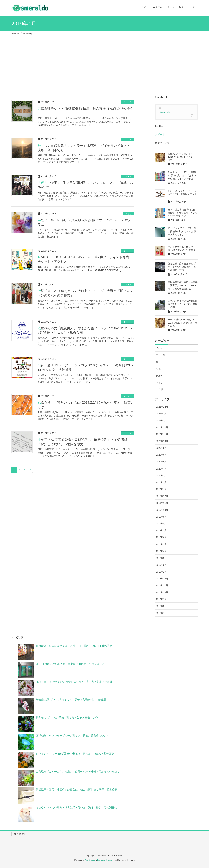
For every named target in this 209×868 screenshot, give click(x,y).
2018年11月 (162, 585)
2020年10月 (162, 441)
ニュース (127, 102)
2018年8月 (161, 606)
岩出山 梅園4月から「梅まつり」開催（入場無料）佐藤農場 (71, 700)
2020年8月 (161, 448)
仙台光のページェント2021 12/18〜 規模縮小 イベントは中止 (182, 157)
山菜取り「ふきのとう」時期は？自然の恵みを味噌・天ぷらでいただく (78, 772)
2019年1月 (161, 572)
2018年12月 (162, 579)
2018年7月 (161, 613)
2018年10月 (162, 592)
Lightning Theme (105, 860)
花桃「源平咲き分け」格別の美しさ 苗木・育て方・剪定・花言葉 (74, 682)
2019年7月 (161, 530)
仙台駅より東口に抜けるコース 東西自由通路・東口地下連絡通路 (74, 646)
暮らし (128, 214)
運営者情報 (20, 834)
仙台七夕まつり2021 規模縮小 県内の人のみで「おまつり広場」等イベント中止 (182, 175)
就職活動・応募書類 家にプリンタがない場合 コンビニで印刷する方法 (182, 267)
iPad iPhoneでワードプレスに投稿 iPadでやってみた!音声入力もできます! (182, 231)
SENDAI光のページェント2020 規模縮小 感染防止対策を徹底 (182, 323)
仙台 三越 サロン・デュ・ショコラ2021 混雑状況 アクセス (182, 194)
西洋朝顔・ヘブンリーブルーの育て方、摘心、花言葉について (72, 736)
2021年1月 (161, 421)
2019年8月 (161, 524)
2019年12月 (162, 496)
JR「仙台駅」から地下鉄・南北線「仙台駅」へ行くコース (70, 664)
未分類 (159, 389)
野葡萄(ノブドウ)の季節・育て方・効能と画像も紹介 (67, 718)
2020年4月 (161, 469)
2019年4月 (161, 551)
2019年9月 (161, 517)
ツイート (160, 134)
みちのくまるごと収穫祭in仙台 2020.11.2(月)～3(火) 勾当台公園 (183, 304)
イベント (127, 251)
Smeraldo (164, 112)
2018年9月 (161, 599)
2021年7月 (161, 414)
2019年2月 (161, 565)
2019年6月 (161, 537)
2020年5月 (161, 462)
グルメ (159, 376)
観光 (158, 369)
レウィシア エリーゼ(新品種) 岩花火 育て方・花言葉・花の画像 (75, 754)
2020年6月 (161, 455)
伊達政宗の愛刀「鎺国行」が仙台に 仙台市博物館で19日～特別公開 (77, 790)
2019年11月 (162, 503)
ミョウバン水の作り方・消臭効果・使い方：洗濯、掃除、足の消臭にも (78, 807)
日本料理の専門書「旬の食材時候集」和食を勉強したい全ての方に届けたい (183, 213)
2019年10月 (162, 510)
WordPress (90, 860)
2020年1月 (161, 489)
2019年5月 (161, 544)
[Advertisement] (104, 61)
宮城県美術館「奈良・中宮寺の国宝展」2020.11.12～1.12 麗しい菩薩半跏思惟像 (183, 285)
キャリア (161, 382)
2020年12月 (162, 427)
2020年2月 (161, 482)
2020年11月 (162, 434)
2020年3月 (161, 476)
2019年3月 (161, 558)
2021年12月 (162, 407)
